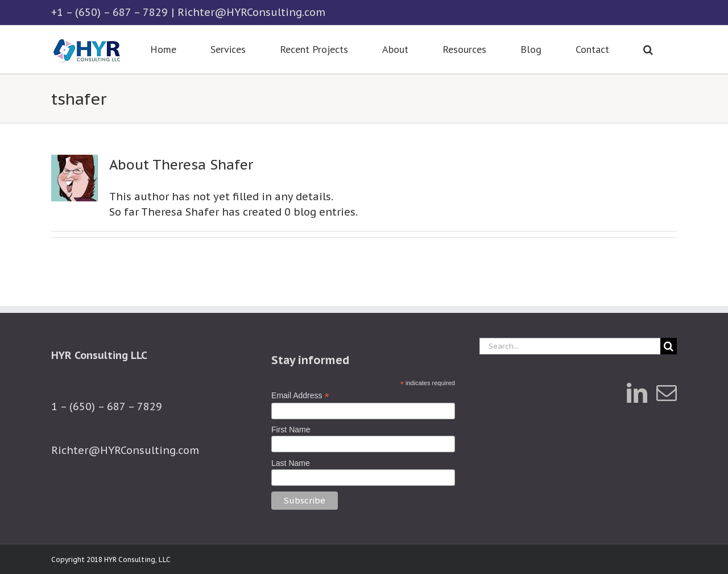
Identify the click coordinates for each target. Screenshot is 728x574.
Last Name (291, 463)
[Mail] (667, 393)
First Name (291, 430)
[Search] (669, 346)
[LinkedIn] (637, 393)
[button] (648, 49)
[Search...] (570, 346)
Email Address (300, 396)
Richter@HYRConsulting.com (251, 12)
